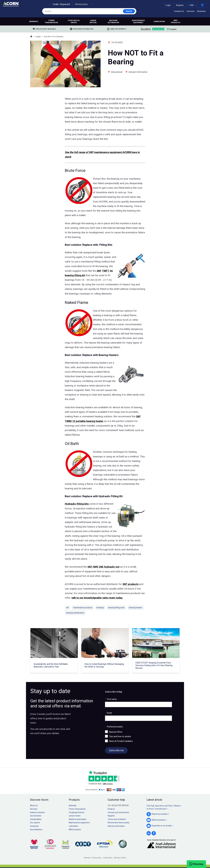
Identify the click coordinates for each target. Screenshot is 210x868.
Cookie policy (108, 858)
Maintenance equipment (138, 21)
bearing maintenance (75, 613)
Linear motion (93, 21)
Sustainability (36, 819)
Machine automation (113, 21)
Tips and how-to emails (120, 736)
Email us (111, 809)
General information (138, 72)
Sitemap (87, 858)
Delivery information (116, 826)
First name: (111, 699)
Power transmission (51, 21)
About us (34, 805)
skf (67, 608)
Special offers (116, 732)
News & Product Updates (121, 741)
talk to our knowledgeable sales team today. (97, 598)
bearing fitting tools (116, 608)
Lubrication (159, 21)
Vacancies (34, 826)
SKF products (131, 584)
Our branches (36, 816)
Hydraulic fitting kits (77, 504)
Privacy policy (96, 858)
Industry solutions (37, 812)
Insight (38, 37)
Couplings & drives (74, 21)
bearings (100, 608)
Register (180, 5)
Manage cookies (120, 858)
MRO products (176, 21)
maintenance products (83, 608)
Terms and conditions (117, 819)
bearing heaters (136, 608)
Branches (201, 11)
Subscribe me (116, 750)
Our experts (35, 823)
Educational (117, 72)
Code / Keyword (61, 4)
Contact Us (179, 11)
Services (191, 11)
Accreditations (36, 830)
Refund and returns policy (119, 823)
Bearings (34, 21)
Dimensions (81, 4)
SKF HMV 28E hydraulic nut (103, 567)
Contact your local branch (118, 812)
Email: (109, 713)
